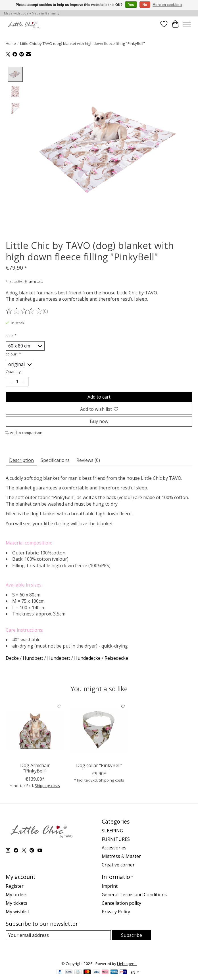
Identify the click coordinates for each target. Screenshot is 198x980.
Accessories (114, 848)
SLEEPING (112, 831)
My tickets (16, 903)
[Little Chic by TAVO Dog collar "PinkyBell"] (99, 730)
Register (15, 886)
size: (11, 336)
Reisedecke (116, 658)
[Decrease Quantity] (11, 382)
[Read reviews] (24, 311)
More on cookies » (167, 5)
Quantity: (14, 372)
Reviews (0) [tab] (88, 460)
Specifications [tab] (55, 460)
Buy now (99, 421)
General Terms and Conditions (134, 895)
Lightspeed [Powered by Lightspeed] (127, 964)
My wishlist (17, 912)
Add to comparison (24, 433)
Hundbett (33, 658)
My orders (17, 895)
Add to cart (99, 397)
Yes (131, 5)
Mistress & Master (121, 856)
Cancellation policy (121, 903)
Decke (12, 658)
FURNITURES (116, 839)
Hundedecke (87, 658)
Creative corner (118, 865)
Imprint (110, 886)
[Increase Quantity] (23, 382)
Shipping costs (34, 281)
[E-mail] (58, 935)
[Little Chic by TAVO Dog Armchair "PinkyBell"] (35, 730)
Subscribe (132, 935)
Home (11, 43)
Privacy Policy (116, 912)
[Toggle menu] (187, 24)
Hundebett (59, 658)
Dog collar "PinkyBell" (99, 765)
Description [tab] (21, 460)
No (145, 5)
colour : (13, 354)
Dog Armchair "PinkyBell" (35, 768)
